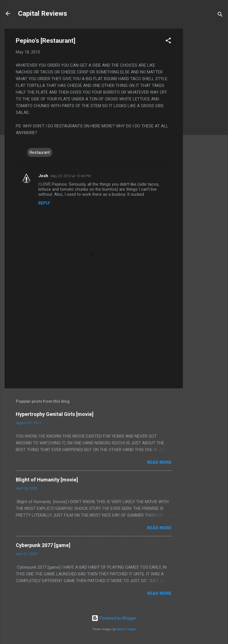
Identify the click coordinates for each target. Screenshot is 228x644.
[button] (168, 41)
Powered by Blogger (114, 618)
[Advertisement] (205, 113)
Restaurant (40, 152)
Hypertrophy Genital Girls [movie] (55, 414)
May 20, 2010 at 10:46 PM (71, 176)
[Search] (220, 15)
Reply (44, 203)
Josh (43, 176)
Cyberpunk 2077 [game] (43, 545)
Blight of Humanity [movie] (47, 480)
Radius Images (126, 629)
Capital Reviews (43, 13)
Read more (159, 462)
